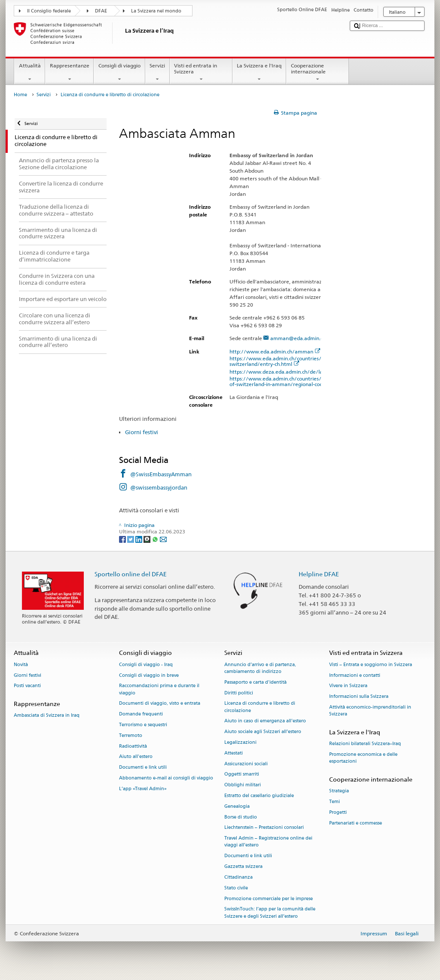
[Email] (163, 539)
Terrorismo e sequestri (143, 725)
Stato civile (236, 888)
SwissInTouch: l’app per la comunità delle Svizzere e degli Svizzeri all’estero (270, 913)
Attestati (234, 753)
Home (20, 95)
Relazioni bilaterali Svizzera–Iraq (365, 744)
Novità (21, 665)
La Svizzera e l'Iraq (259, 73)
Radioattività (133, 746)
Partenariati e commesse (356, 823)
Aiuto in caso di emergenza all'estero (265, 721)
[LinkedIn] (139, 539)
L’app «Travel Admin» (143, 789)
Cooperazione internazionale (318, 73)
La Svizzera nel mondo (156, 11)
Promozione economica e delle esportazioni (363, 758)
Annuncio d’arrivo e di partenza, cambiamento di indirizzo (260, 668)
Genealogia (237, 806)
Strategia (339, 791)
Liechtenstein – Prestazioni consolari (264, 828)
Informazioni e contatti (355, 675)
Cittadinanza (238, 877)
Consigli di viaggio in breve (149, 675)
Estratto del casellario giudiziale (259, 796)
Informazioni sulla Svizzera (359, 697)
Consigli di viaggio (119, 73)
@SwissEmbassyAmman (161, 474)
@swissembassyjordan (159, 487)
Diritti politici (239, 693)
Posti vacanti (27, 686)
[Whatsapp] (156, 539)
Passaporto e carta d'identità (255, 682)
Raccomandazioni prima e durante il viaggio (159, 689)
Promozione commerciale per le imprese (269, 899)
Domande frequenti (141, 714)
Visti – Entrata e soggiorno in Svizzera (371, 665)
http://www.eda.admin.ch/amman (275, 352)
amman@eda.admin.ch (298, 338)
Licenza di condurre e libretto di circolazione (260, 707)
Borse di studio (241, 817)
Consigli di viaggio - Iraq (146, 665)
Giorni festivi (142, 432)
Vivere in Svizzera (348, 686)
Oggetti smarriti (242, 775)
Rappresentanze (69, 73)
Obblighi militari (243, 785)
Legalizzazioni (240, 742)
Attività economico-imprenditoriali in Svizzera (370, 711)
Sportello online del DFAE (131, 574)
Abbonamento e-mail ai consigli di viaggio (166, 778)
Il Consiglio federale (49, 11)
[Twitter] (131, 539)
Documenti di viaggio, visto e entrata (160, 704)
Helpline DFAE (319, 574)
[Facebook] (123, 539)
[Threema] (148, 539)
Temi (335, 802)
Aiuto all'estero (136, 757)
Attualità (30, 73)
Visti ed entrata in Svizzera (201, 73)
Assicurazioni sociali (246, 764)
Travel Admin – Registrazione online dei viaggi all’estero (268, 842)
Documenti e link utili (143, 768)
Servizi (157, 73)
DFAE (101, 11)
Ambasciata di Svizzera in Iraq (47, 716)
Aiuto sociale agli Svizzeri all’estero (263, 732)
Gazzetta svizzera (243, 867)
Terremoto (131, 735)
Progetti (338, 812)
